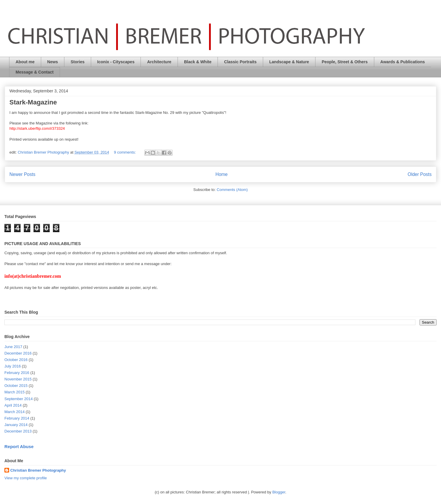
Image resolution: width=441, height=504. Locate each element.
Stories (77, 62)
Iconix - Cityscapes (116, 62)
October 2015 (16, 386)
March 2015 (15, 392)
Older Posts (420, 174)
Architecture (159, 62)
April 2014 (13, 405)
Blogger (279, 492)
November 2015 (18, 379)
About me (25, 62)
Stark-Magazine (33, 102)
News (53, 62)
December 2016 (18, 353)
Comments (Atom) (232, 190)
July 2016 (13, 366)
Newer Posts (22, 174)
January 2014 (16, 425)
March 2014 (15, 412)
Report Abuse (19, 446)
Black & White (198, 62)
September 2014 (19, 399)
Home (222, 174)
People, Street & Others (345, 62)
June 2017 (13, 347)
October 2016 (16, 360)
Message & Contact (35, 72)
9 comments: (126, 152)
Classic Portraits (240, 62)
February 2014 (17, 418)
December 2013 (18, 431)
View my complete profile (26, 478)
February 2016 (17, 373)
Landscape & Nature (289, 62)
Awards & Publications (403, 62)
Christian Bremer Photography (38, 470)
